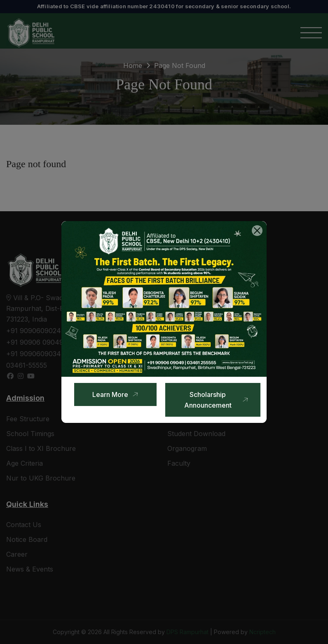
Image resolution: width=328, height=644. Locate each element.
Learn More (116, 394)
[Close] (257, 231)
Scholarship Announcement (217, 400)
